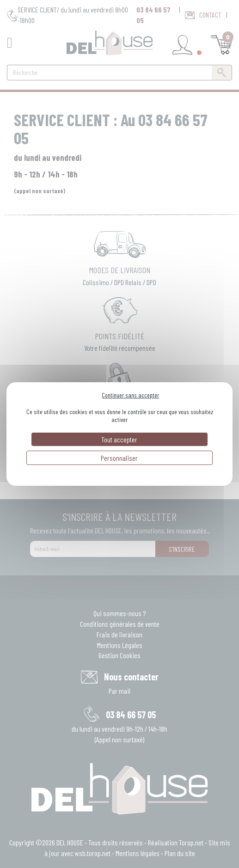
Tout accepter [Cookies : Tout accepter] (119, 439)
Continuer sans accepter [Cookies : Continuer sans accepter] (130, 395)
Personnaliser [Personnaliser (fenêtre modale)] (119, 458)
